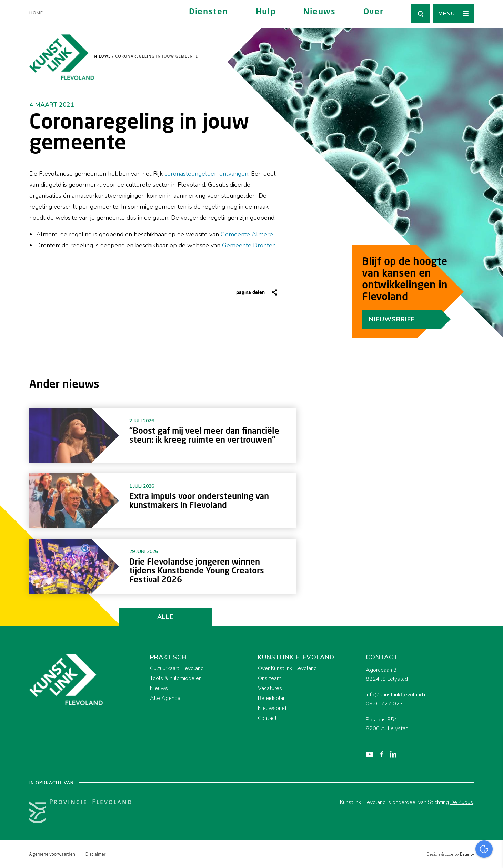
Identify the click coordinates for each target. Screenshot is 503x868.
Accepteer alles (444, 835)
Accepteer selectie (444, 855)
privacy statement (469, 766)
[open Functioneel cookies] (492, 789)
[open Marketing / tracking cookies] (492, 810)
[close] (492, 746)
